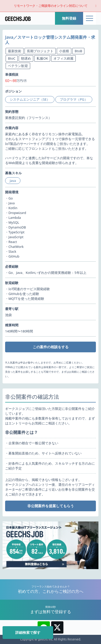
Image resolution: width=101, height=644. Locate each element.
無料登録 (69, 18)
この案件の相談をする (51, 347)
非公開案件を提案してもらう (51, 506)
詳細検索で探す (28, 632)
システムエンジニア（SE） (30, 99)
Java (13, 181)
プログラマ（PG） (74, 99)
